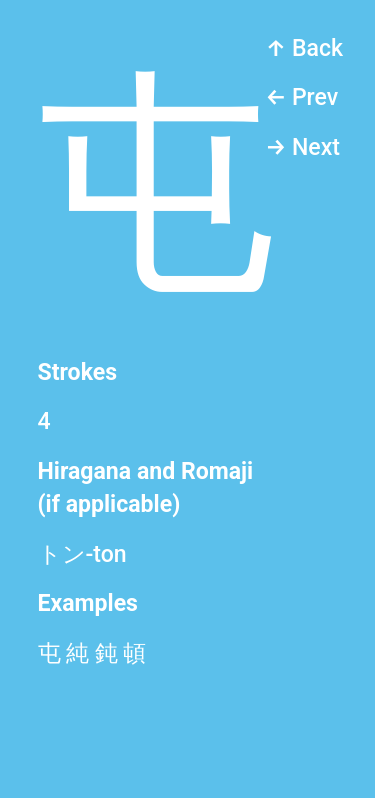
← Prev (301, 97)
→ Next (302, 147)
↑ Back (304, 48)
